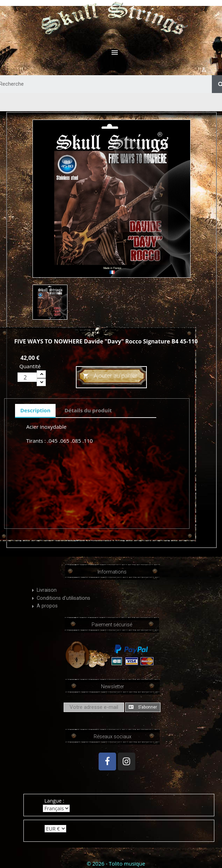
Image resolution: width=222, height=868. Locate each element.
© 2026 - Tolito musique (116, 863)
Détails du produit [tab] (88, 410)
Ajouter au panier (110, 376)
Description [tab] (35, 410)
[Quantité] (27, 377)
